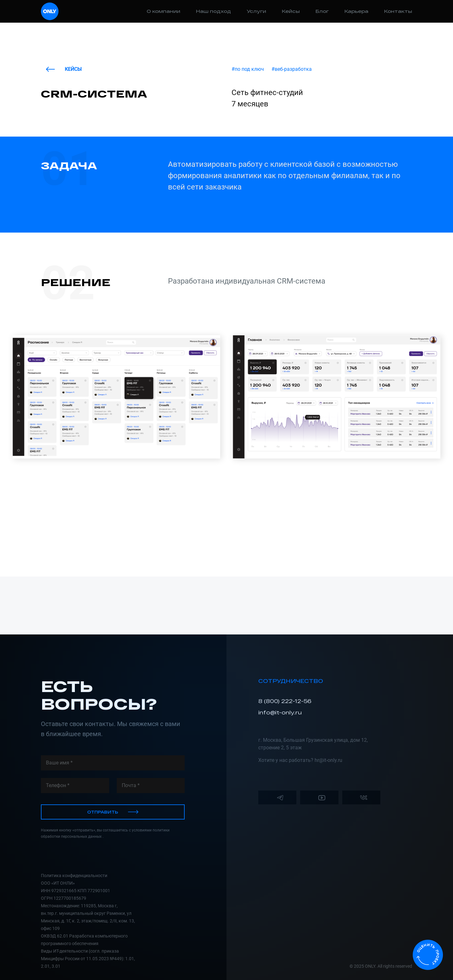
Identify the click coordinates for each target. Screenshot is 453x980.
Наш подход (213, 11)
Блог (322, 11)
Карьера (356, 11)
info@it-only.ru (280, 712)
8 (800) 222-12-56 (285, 701)
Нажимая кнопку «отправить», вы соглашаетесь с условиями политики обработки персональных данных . (105, 833)
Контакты (398, 11)
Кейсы (291, 11)
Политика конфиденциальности (74, 876)
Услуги (256, 11)
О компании (163, 11)
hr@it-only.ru (328, 760)
